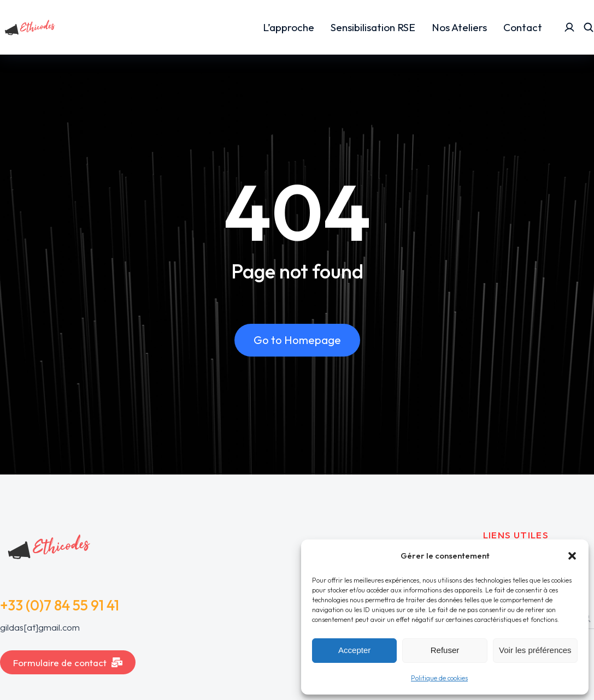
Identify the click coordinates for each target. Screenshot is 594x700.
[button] (572, 556)
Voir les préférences (535, 650)
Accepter (354, 650)
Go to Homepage (297, 340)
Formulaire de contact (68, 663)
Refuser (445, 650)
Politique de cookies (439, 678)
